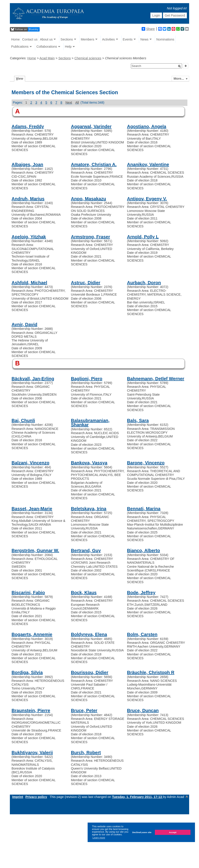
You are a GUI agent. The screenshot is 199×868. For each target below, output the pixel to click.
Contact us (30, 39)
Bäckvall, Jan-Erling (33, 379)
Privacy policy (36, 797)
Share (148, 29)
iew (20, 79)
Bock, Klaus (84, 593)
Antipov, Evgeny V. (147, 199)
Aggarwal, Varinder (91, 126)
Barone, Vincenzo (146, 463)
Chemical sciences (88, 58)
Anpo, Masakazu (89, 199)
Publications (20, 47)
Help (68, 47)
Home (15, 39)
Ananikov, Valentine (148, 164)
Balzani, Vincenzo (31, 463)
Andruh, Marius (28, 199)
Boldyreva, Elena (89, 634)
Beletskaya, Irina (89, 509)
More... (179, 79)
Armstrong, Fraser (91, 237)
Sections (67, 39)
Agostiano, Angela (147, 126)
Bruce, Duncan (143, 710)
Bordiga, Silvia (27, 672)
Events (128, 39)
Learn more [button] (99, 838)
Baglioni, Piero (87, 379)
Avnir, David (25, 324)
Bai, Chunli (23, 420)
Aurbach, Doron (144, 283)
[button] (180, 66)
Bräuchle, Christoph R (151, 672)
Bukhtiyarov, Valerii (32, 753)
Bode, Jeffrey (141, 593)
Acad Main (47, 58)
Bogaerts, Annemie (32, 634)
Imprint (18, 797)
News (144, 39)
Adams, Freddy (28, 126)
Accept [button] (173, 832)
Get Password (175, 15)
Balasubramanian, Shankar (90, 423)
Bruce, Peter (84, 710)
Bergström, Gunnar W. (35, 550)
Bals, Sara (138, 420)
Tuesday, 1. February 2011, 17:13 (137, 797)
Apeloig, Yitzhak (29, 237)
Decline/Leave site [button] (142, 832)
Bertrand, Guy (86, 550)
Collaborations (47, 47)
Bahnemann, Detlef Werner (156, 379)
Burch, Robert (86, 753)
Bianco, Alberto (144, 550)
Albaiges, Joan (27, 164)
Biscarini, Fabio (28, 593)
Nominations (165, 39)
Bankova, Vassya (89, 463)
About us (46, 39)
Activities (108, 39)
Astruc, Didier (86, 283)
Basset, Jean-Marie (32, 509)
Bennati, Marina (144, 509)
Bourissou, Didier (90, 672)
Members (87, 39)
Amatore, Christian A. (94, 164)
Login (156, 15)
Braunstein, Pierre (31, 710)
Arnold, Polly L (143, 237)
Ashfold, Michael (29, 283)
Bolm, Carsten (142, 634)
